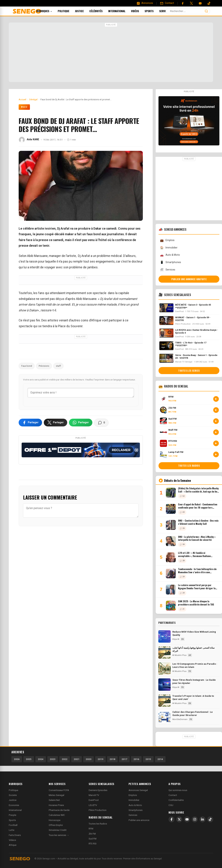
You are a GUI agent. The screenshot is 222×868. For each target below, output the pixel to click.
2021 (77, 759)
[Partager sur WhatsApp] (81, 423)
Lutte (12, 830)
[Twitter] (191, 3)
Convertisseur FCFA (59, 790)
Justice (84, 11)
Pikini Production (98, 810)
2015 (148, 759)
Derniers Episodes (98, 790)
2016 (136, 759)
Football (13, 825)
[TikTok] (210, 819)
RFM (91, 829)
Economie (14, 805)
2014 (160, 759)
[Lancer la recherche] (206, 11)
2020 (88, 759)
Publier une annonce (139, 820)
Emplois (167, 240)
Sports (154, 11)
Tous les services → (59, 835)
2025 (29, 759)
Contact (173, 795)
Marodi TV (94, 795)
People (12, 815)
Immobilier (169, 248)
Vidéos (140, 11)
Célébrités (101, 11)
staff (58, 366)
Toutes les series (189, 371)
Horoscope (55, 820)
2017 (124, 759)
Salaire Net (54, 800)
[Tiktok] (209, 3)
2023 (53, 759)
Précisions (44, 366)
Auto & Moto (170, 255)
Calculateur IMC (57, 815)
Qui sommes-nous (178, 790)
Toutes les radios (189, 466)
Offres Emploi (56, 825)
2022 (65, 759)
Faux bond (27, 366)
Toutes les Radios (98, 824)
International (122, 11)
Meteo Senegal (56, 795)
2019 (100, 759)
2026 (17, 759)
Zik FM (92, 834)
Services (171, 11)
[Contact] (167, 3)
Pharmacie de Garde (59, 810)
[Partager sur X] (55, 423)
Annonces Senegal (138, 790)
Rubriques (49, 11)
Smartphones (170, 262)
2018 (112, 759)
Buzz (24, 107)
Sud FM (93, 839)
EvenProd (94, 800)
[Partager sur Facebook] (30, 423)
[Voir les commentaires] (101, 423)
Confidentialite (176, 800)
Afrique (13, 845)
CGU (171, 805)
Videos (12, 840)
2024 (41, 759)
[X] (179, 819)
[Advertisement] (111, 53)
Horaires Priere (56, 805)
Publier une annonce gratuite (189, 279)
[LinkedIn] (202, 819)
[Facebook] (183, 3)
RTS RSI (93, 844)
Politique (68, 11)
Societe (13, 795)
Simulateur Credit (58, 830)
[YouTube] (200, 3)
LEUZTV (93, 805)
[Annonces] (145, 3)
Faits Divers (15, 835)
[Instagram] (195, 819)
